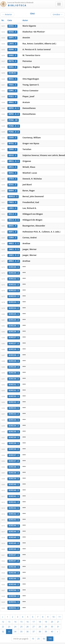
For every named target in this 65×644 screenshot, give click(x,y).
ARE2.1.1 (14, 241)
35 (21, 625)
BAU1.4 (12, 224)
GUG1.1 (12, 67)
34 (15, 625)
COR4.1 (12, 235)
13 (9, 616)
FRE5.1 (12, 201)
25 (21, 621)
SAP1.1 (12, 38)
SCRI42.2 (14, 509)
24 (15, 621)
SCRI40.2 (14, 486)
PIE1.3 (12, 96)
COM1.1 (12, 90)
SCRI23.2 (14, 294)
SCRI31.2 (14, 387)
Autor (25, 20)
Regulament (34, 642)
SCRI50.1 (14, 585)
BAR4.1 (12, 189)
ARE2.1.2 (14, 259)
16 (27, 616)
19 (46, 616)
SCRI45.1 (14, 532)
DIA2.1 (12, 32)
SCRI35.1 (14, 428)
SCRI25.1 (14, 311)
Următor (58, 14)
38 (40, 625)
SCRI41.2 (14, 497)
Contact (45, 642)
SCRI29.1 (14, 358)
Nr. (3, 20)
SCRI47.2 (14, 556)
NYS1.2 (12, 142)
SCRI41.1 (14, 492)
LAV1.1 (12, 43)
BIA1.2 (12, 183)
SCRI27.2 (14, 340)
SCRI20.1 (14, 265)
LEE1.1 (12, 206)
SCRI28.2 (14, 352)
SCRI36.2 (14, 445)
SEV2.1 (12, 154)
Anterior (7, 14)
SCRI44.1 (14, 521)
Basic (60, 642)
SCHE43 (12, 72)
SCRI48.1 (14, 561)
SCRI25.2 (14, 317)
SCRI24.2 (14, 305)
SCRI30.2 (14, 375)
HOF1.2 (12, 230)
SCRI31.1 (14, 381)
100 (50, 633)
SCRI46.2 (14, 544)
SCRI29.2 (14, 363)
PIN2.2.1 (14, 125)
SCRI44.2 (14, 526)
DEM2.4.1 (14, 107)
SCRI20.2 (14, 270)
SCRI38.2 (14, 468)
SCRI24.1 (14, 300)
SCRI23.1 (14, 288)
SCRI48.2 (14, 567)
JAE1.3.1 (14, 247)
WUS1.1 (12, 172)
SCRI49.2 (14, 579)
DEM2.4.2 (14, 113)
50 (44, 633)
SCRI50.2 (14, 591)
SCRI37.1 (14, 451)
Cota (10, 20)
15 (21, 616)
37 (34, 625)
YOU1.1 (12, 84)
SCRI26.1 (14, 323)
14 (15, 616)
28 (40, 621)
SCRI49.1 (14, 573)
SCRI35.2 (14, 433)
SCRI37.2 (14, 457)
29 (46, 621)
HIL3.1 (12, 212)
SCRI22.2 (14, 282)
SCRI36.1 (14, 439)
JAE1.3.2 (14, 253)
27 (34, 621)
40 (52, 625)
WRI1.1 (12, 166)
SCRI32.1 (14, 393)
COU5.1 (12, 137)
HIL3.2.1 (14, 218)
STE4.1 (12, 177)
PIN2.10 (13, 119)
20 (52, 616)
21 (58, 616)
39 (46, 625)
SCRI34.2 (14, 422)
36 (27, 625)
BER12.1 (13, 195)
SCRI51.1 (14, 596)
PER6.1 (12, 49)
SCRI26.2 (14, 329)
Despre (53, 642)
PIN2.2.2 (14, 131)
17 (34, 616)
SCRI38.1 (14, 463)
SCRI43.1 (14, 515)
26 (27, 621)
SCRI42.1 (14, 503)
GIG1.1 (12, 26)
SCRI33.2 (14, 410)
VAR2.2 (12, 55)
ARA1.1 (12, 102)
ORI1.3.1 (14, 160)
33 (9, 625)
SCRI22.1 (14, 276)
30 (52, 621)
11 (60, 611)
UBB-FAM (50, 640)
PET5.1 (12, 61)
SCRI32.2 (14, 398)
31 (58, 621)
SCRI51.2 (14, 602)
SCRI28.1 (14, 346)
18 (40, 616)
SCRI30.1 (14, 369)
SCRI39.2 (14, 474)
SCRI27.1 (14, 335)
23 (9, 621)
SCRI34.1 (14, 416)
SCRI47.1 (14, 550)
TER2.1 (12, 148)
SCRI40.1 (14, 480)
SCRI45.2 (14, 538)
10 (53, 611)
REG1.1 (12, 78)
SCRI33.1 (14, 404)
